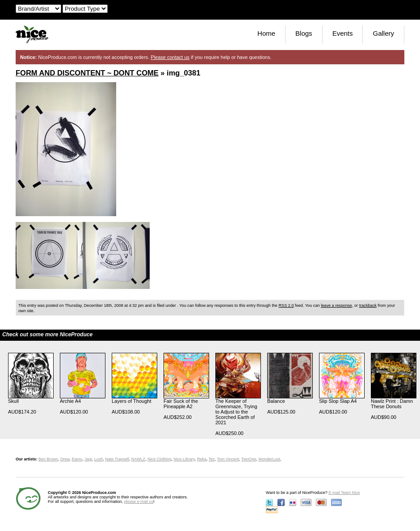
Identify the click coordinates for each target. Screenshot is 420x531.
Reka (202, 459)
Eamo (77, 459)
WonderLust (269, 459)
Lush (99, 459)
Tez (212, 459)
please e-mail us (139, 502)
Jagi (88, 459)
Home (266, 33)
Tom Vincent (228, 459)
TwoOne (249, 459)
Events (343, 33)
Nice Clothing (160, 459)
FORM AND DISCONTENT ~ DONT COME (87, 73)
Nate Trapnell (117, 459)
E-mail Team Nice (344, 493)
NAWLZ (138, 459)
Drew (65, 459)
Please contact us (170, 57)
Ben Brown (48, 459)
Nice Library (184, 459)
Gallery (383, 33)
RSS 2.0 (286, 305)
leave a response (336, 305)
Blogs (304, 33)
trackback (368, 305)
